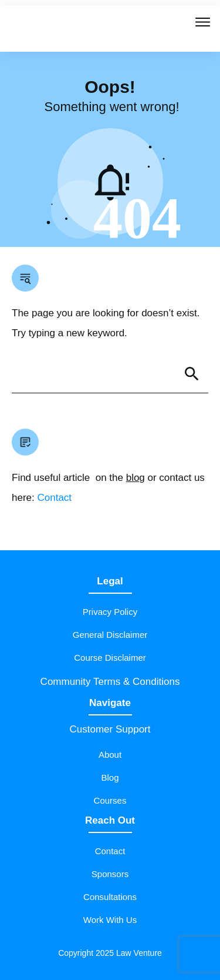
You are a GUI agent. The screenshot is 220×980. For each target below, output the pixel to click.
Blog (110, 777)
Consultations (110, 897)
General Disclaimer (110, 635)
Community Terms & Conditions (110, 682)
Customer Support (110, 729)
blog (136, 478)
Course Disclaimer (110, 658)
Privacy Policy (110, 612)
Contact (54, 498)
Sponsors (110, 874)
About (110, 755)
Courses (110, 800)
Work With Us (110, 920)
